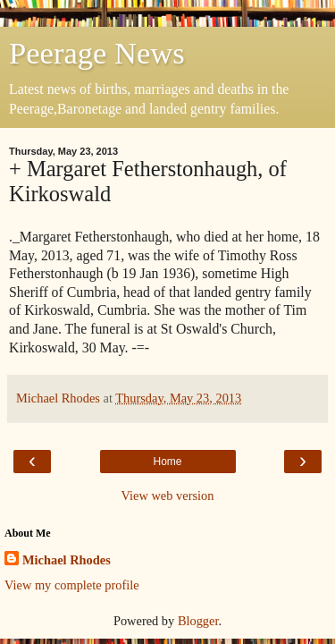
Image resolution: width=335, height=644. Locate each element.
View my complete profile (72, 585)
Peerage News (97, 53)
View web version (168, 496)
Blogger (198, 621)
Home (167, 462)
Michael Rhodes (67, 560)
